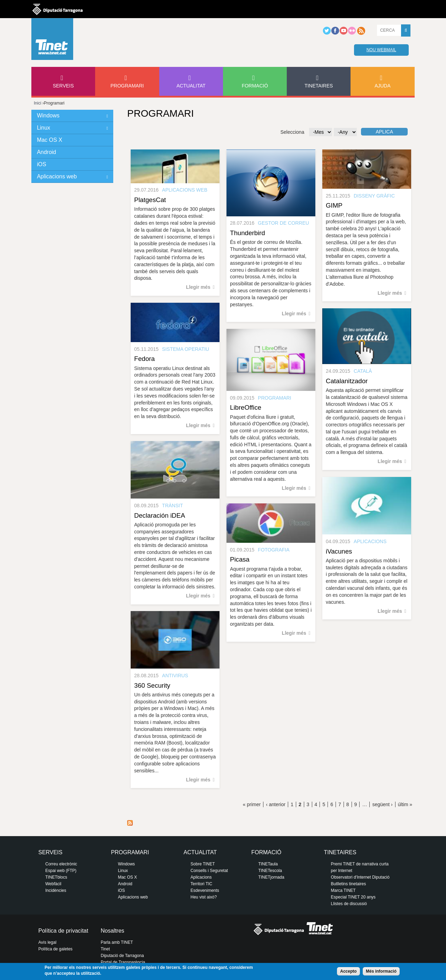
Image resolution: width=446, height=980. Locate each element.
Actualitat (191, 86)
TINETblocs (56, 877)
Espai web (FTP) (61, 871)
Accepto (348, 971)
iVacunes (339, 551)
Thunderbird (248, 233)
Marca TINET (343, 890)
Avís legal (47, 942)
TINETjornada (271, 877)
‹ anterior (276, 804)
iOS (42, 164)
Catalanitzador (347, 381)
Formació (255, 86)
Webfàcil (53, 884)
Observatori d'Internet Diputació (360, 877)
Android (47, 152)
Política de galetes (55, 949)
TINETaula (268, 864)
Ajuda (383, 86)
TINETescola (270, 871)
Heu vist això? (204, 897)
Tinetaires (319, 86)
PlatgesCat (150, 200)
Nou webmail (381, 50)
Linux (44, 128)
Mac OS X (50, 140)
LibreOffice (246, 407)
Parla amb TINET (117, 942)
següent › (382, 804)
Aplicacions (201, 877)
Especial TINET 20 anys (353, 897)
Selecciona (293, 132)
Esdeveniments (205, 890)
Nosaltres (113, 931)
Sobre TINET (203, 864)
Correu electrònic (61, 864)
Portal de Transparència (123, 962)
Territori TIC (201, 884)
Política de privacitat (63, 931)
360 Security (152, 685)
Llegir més (198, 287)
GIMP (334, 205)
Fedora (144, 359)
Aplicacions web (57, 176)
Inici (37, 103)
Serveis (63, 86)
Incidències (56, 890)
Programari (127, 86)
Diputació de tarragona (57, 9)
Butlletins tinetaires (349, 884)
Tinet (105, 949)
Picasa (240, 559)
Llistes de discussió (349, 904)
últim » (405, 804)
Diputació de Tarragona (122, 956)
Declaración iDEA (160, 515)
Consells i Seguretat (209, 871)
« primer (252, 804)
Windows (48, 115)
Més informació (381, 971)
